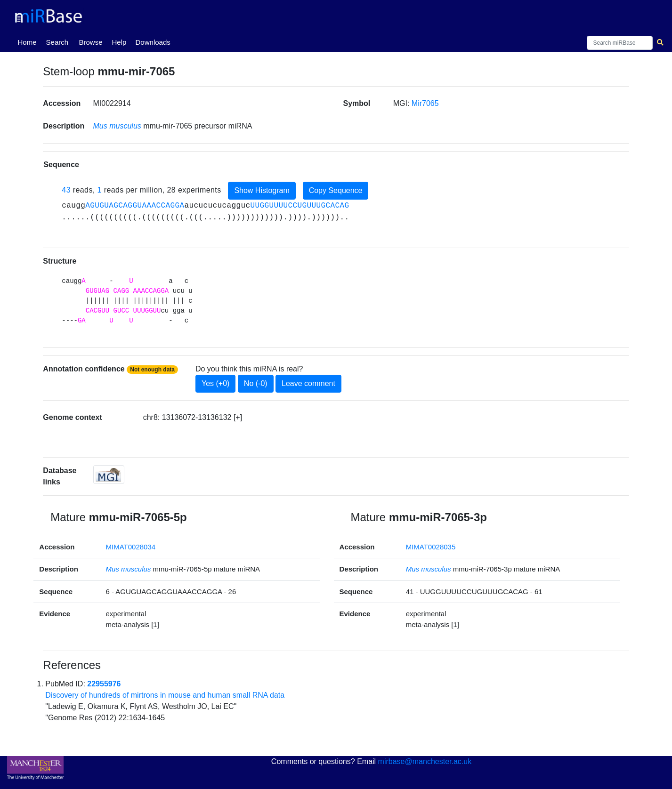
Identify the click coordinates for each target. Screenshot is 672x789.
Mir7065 (425, 103)
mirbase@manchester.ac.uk (425, 761)
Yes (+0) (215, 383)
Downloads (153, 42)
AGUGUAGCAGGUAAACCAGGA (135, 206)
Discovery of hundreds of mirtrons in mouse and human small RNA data (165, 695)
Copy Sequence (336, 190)
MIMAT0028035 (431, 547)
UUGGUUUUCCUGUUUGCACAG (300, 206)
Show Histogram (262, 190)
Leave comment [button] (308, 383)
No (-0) (256, 383)
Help (119, 42)
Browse (91, 42)
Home (29, 41)
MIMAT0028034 (131, 547)
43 (66, 190)
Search (57, 42)
